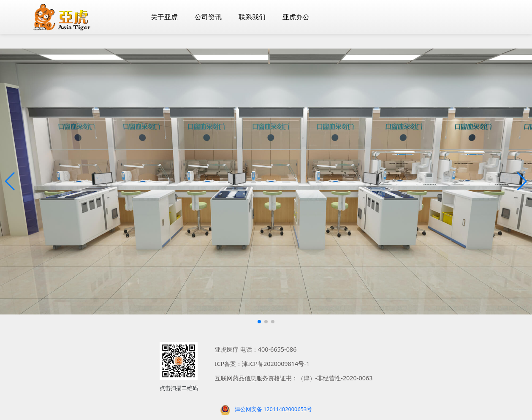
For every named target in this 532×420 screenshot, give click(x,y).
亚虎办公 (296, 17)
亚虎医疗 (227, 349)
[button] (10, 182)
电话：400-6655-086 (269, 349)
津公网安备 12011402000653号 (274, 409)
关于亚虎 (164, 17)
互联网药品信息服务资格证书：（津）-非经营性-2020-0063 (294, 378)
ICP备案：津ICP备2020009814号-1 (262, 364)
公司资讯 (208, 17)
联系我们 (252, 17)
